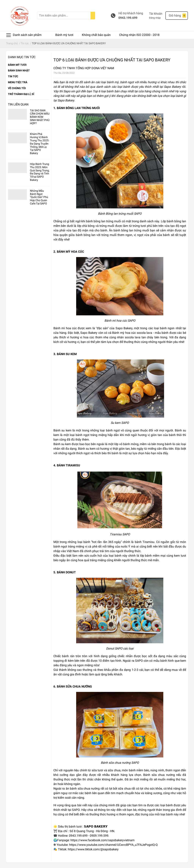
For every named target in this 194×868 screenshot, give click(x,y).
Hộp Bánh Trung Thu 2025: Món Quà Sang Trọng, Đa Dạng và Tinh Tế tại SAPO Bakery (40, 172)
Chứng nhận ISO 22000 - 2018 (139, 35)
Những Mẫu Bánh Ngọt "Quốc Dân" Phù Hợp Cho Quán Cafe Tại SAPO (39, 197)
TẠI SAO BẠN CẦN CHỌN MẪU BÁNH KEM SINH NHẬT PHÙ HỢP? (40, 117)
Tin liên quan (18, 104)
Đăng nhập (155, 18)
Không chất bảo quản (96, 35)
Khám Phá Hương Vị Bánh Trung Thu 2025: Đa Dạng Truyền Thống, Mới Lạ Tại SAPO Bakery (40, 144)
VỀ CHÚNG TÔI (17, 88)
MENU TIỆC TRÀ (18, 82)
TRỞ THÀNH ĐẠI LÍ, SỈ (21, 94)
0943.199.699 (128, 18)
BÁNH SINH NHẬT (19, 70)
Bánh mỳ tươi (64, 35)
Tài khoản (156, 14)
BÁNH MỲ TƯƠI (17, 65)
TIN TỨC (13, 76)
